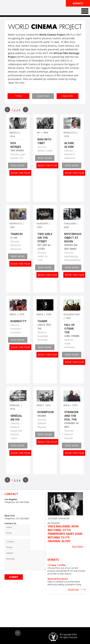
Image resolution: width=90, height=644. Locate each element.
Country (67, 96)
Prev (7, 110)
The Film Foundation (17, 8)
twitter (4, 633)
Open (85, 11)
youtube (11, 633)
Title (18, 96)
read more (18, 165)
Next (26, 110)
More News (78, 546)
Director (43, 96)
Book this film (20, 173)
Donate (78, 3)
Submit (14, 577)
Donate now (73, 589)
